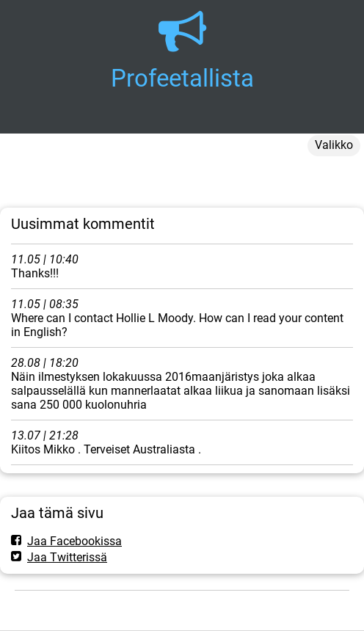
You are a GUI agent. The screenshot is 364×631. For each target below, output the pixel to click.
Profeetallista (182, 78)
